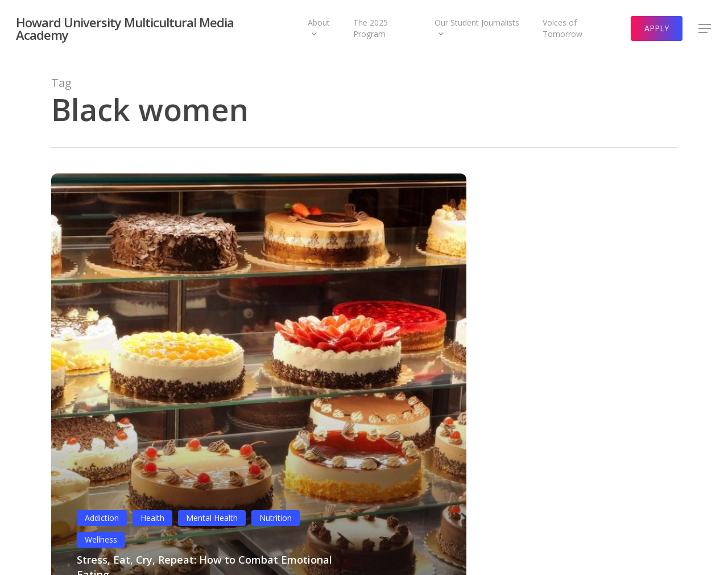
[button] (705, 29)
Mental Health (212, 518)
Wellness (101, 539)
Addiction (102, 518)
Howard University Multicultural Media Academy (125, 28)
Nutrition (276, 518)
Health (152, 518)
